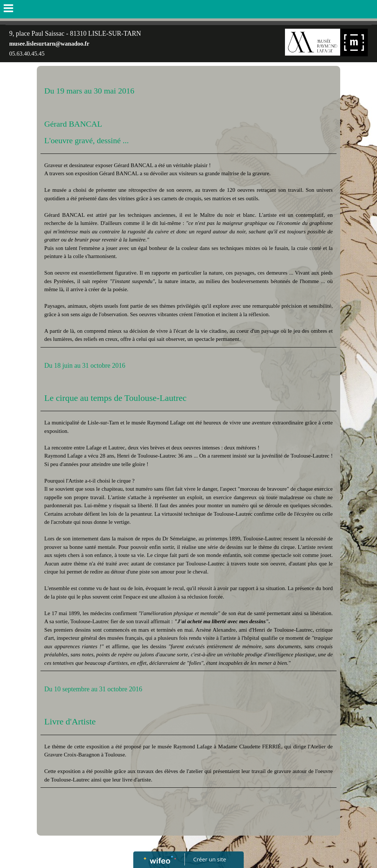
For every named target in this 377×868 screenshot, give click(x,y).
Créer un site (210, 859)
